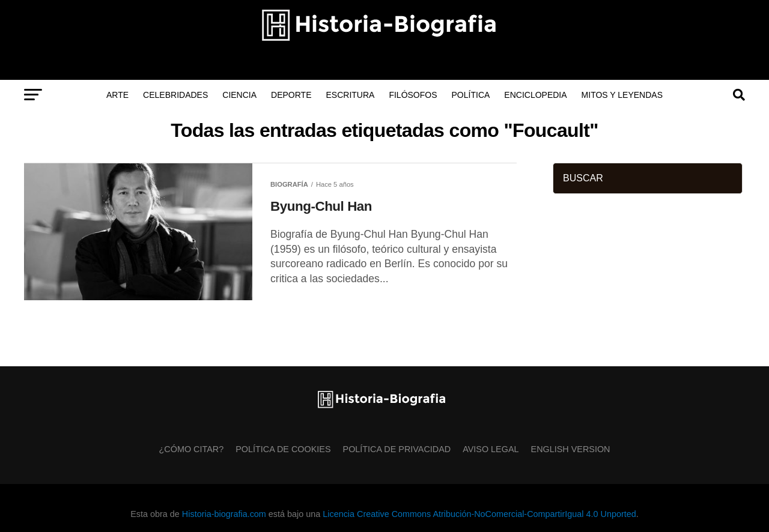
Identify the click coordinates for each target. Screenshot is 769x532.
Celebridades (175, 95)
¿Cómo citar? (192, 449)
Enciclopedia (535, 95)
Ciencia (239, 95)
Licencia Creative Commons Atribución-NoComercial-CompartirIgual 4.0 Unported (479, 514)
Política (471, 95)
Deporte (291, 95)
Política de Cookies (283, 449)
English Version (571, 449)
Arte (117, 95)
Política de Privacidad (397, 449)
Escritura (351, 95)
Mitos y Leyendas (622, 95)
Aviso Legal (491, 449)
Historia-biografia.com (224, 514)
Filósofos (413, 95)
